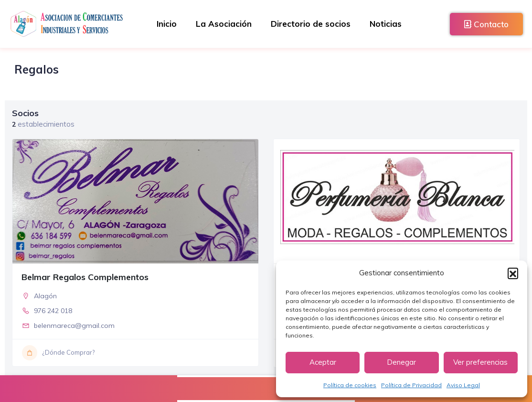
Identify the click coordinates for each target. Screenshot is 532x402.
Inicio (167, 24)
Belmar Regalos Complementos (85, 277)
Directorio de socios (311, 24)
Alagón (45, 296)
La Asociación (224, 24)
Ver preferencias (480, 362)
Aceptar (323, 362)
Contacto (486, 24)
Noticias (386, 24)
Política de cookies (350, 385)
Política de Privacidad (411, 385)
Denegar (401, 362)
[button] (513, 273)
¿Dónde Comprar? (58, 353)
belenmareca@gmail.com (74, 326)
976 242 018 (53, 311)
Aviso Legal (463, 385)
